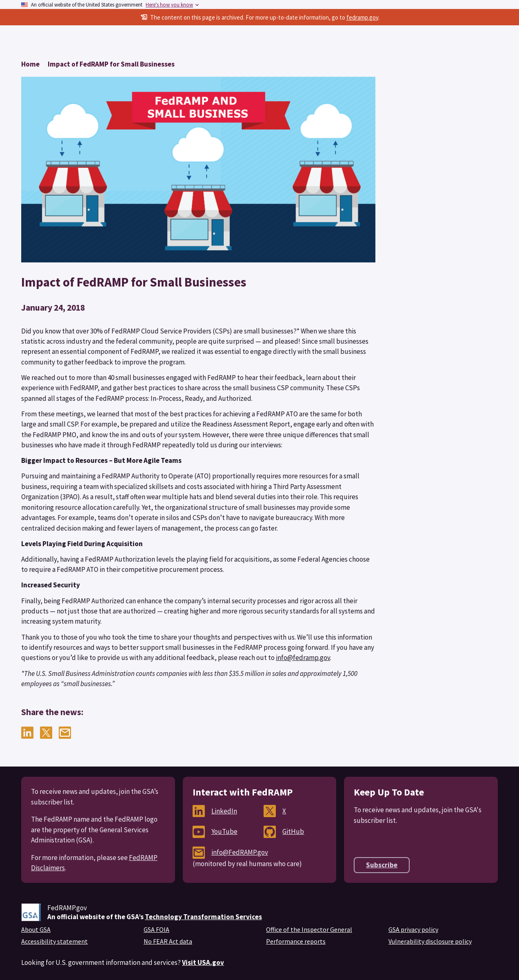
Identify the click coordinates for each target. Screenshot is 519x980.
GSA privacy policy (413, 929)
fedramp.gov (362, 17)
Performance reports (296, 941)
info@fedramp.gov (303, 658)
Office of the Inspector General (309, 929)
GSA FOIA (156, 929)
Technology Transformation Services (203, 917)
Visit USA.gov (203, 962)
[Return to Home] (30, 64)
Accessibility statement (54, 941)
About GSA (36, 929)
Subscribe (382, 865)
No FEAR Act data (168, 941)
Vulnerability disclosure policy (430, 941)
